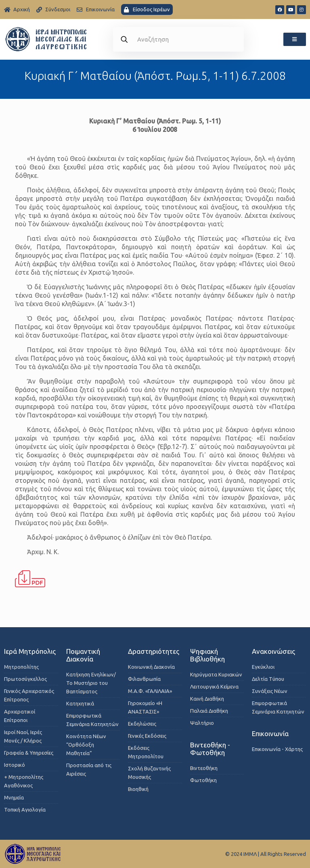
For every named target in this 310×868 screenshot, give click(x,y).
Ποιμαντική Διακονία (83, 655)
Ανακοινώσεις (273, 651)
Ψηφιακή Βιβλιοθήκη (207, 655)
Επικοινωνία (270, 733)
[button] (295, 39)
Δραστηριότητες (154, 651)
